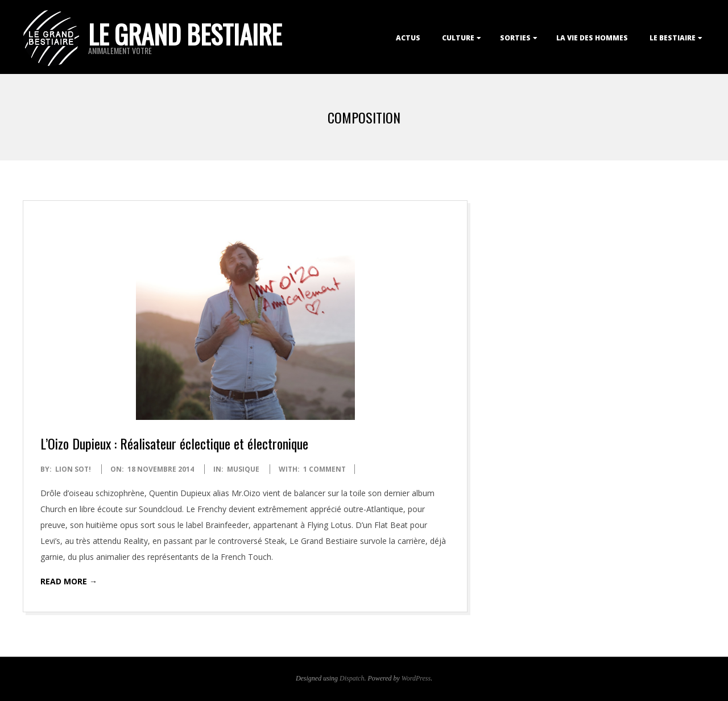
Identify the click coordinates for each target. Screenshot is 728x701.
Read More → (69, 581)
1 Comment (324, 469)
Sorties (515, 38)
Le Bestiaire (673, 38)
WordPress (416, 678)
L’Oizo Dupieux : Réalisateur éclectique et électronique (174, 443)
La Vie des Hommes (592, 38)
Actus (408, 38)
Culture (458, 38)
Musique (243, 469)
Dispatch (352, 678)
